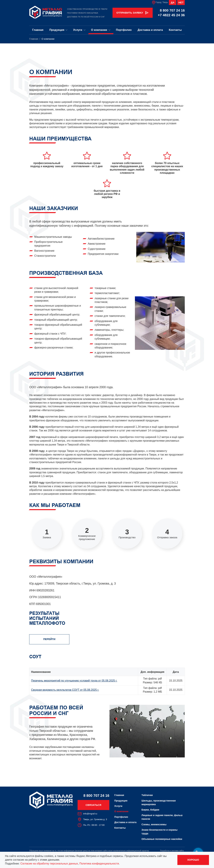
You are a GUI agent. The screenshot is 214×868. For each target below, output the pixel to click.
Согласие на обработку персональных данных (49, 864)
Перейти (49, 639)
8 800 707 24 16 (172, 10)
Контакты (175, 30)
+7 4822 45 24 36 (171, 15)
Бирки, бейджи (150, 810)
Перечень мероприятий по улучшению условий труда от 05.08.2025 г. (74, 681)
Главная (38, 30)
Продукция (58, 30)
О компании (101, 30)
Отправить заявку (133, 13)
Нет (181, 2)
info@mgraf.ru (87, 814)
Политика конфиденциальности (99, 864)
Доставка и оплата (150, 30)
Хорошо (193, 860)
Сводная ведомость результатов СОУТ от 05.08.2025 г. (65, 690)
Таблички (147, 795)
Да (173, 2)
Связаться (93, 805)
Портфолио (124, 30)
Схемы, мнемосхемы (154, 824)
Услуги (79, 30)
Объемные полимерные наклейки (162, 839)
